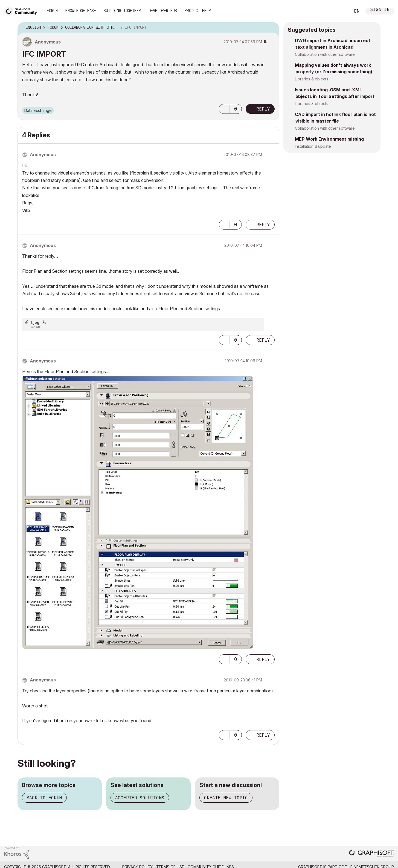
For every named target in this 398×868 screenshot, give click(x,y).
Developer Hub (163, 11)
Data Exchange (38, 110)
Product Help (198, 11)
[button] (224, 109)
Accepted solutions (140, 798)
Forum (52, 11)
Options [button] (272, 28)
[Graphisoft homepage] (371, 854)
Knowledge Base (81, 11)
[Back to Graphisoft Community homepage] (22, 11)
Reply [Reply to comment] (263, 225)
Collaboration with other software (325, 54)
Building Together (122, 11)
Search (340, 11)
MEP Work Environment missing (329, 139)
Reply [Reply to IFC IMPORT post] (263, 109)
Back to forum (44, 798)
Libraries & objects (312, 79)
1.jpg (35, 322)
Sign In (380, 10)
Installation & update (313, 146)
